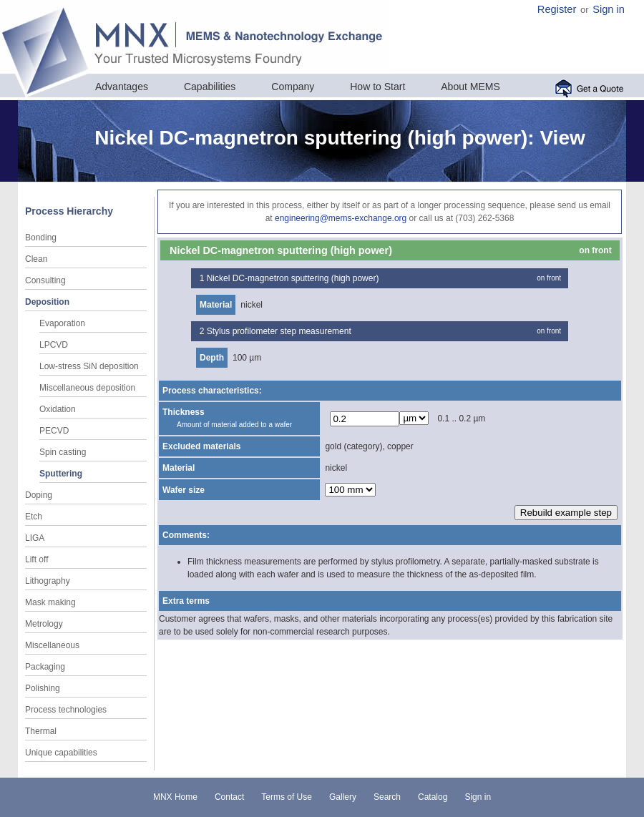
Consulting (45, 280)
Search (387, 797)
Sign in (609, 9)
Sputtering (61, 474)
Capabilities (210, 87)
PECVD (54, 431)
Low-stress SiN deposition (89, 366)
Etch (34, 517)
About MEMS (470, 87)
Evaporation (62, 323)
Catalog (433, 797)
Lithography (48, 581)
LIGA (35, 538)
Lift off (36, 559)
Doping (39, 495)
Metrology (44, 624)
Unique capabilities (61, 753)
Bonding (41, 238)
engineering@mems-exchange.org (341, 218)
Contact (229, 797)
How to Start (377, 87)
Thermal (41, 731)
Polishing (43, 688)
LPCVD (54, 345)
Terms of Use (287, 797)
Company (293, 87)
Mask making (50, 602)
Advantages (122, 87)
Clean (36, 259)
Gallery (343, 797)
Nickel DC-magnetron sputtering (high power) (293, 278)
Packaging (45, 667)
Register (557, 9)
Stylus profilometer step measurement (279, 331)
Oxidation (58, 409)
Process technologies (66, 710)
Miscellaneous (52, 645)
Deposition (47, 302)
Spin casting (63, 452)
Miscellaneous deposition (87, 388)
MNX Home (175, 797)
